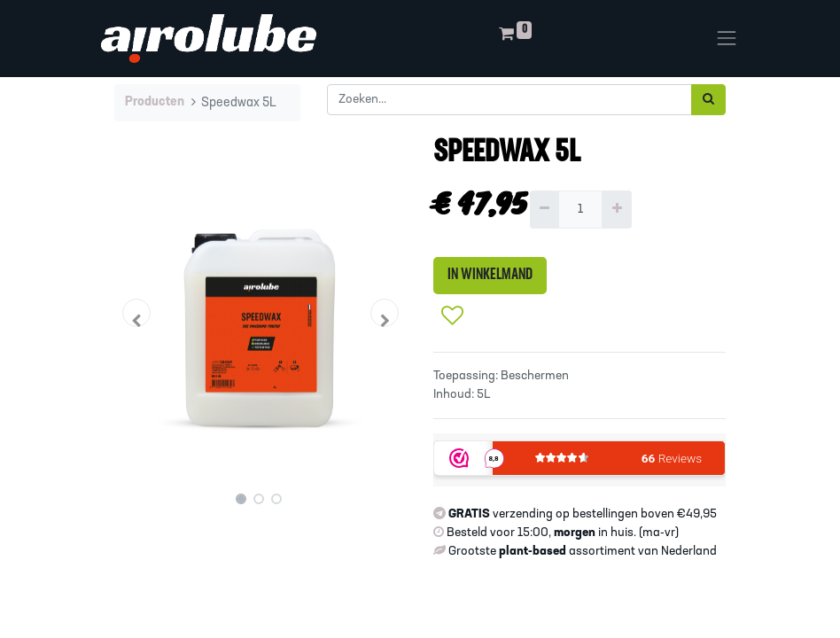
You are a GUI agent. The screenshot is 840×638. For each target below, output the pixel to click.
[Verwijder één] (544, 210)
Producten (155, 102)
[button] (136, 313)
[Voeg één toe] (616, 210)
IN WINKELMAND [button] (490, 275)
